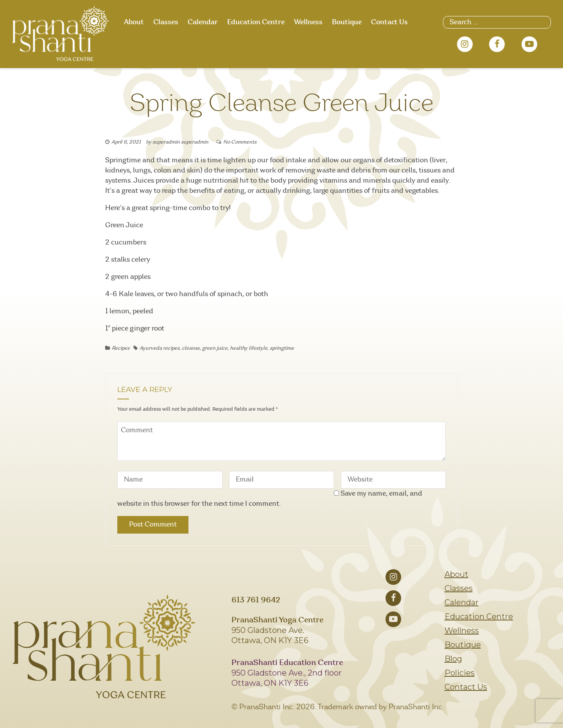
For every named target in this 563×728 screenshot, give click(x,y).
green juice (215, 348)
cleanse (191, 348)
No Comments (240, 142)
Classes (166, 22)
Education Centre (256, 22)
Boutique (347, 22)
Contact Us (389, 22)
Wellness (308, 22)
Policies (460, 673)
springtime (282, 348)
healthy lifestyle (249, 348)
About (134, 22)
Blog (453, 659)
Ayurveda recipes (160, 348)
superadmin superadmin (180, 142)
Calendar (203, 22)
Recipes (121, 348)
